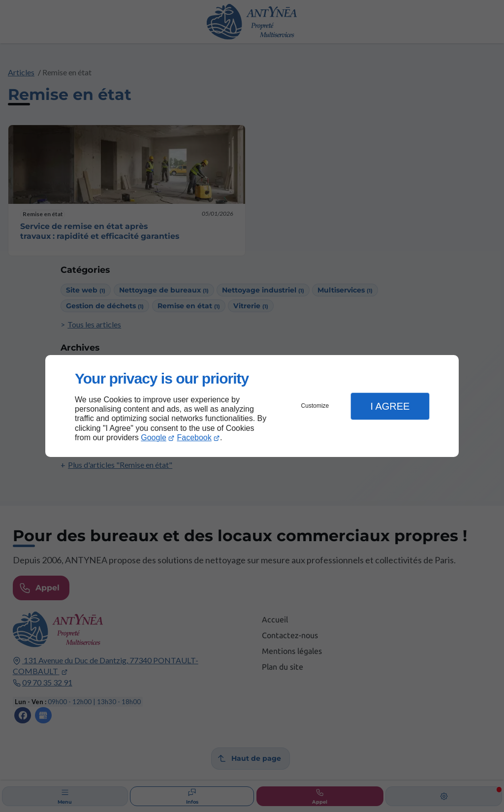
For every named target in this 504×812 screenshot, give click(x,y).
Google (154, 438)
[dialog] (252, 406)
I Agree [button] (390, 406)
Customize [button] (315, 406)
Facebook (194, 438)
